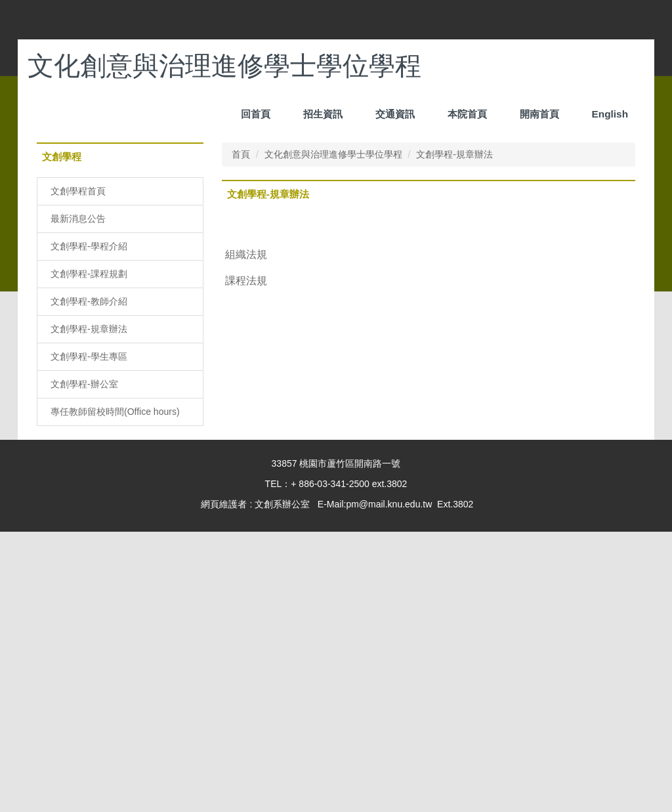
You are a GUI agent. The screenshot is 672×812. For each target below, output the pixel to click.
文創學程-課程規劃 (89, 554)
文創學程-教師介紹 (89, 582)
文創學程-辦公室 (84, 664)
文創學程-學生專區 (89, 637)
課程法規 (246, 561)
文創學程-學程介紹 (89, 526)
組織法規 (246, 534)
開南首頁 (539, 114)
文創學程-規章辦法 (89, 609)
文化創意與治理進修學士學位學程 (333, 435)
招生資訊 (395, 114)
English (610, 114)
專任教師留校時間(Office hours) (115, 692)
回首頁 (328, 114)
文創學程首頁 (78, 471)
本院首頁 (467, 114)
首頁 (241, 435)
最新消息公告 (78, 499)
